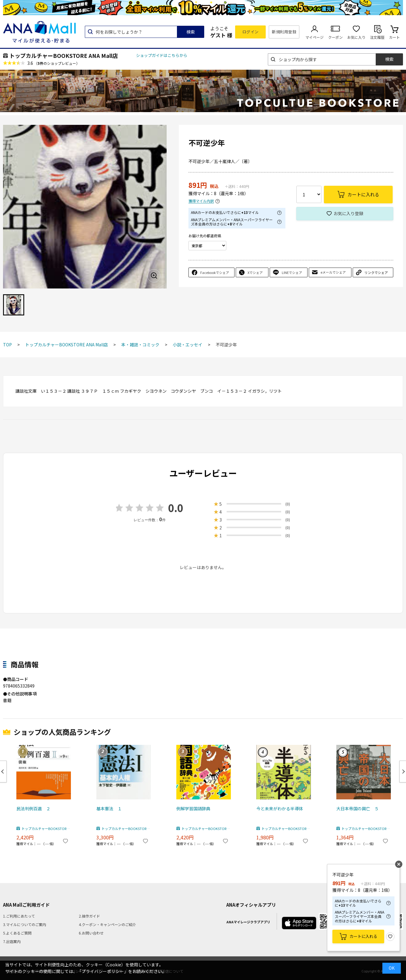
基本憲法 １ (109, 808)
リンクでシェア (376, 272)
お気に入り (356, 37)
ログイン (251, 32)
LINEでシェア (292, 272)
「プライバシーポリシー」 (103, 971)
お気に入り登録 (348, 213)
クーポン (335, 37)
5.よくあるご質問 (17, 933)
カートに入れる (363, 936)
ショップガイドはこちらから (162, 55)
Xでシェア (255, 272)
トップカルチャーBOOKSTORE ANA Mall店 (64, 55)
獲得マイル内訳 (201, 201)
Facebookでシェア (215, 272)
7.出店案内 (12, 941)
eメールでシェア (333, 272)
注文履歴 (377, 37)
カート (394, 37)
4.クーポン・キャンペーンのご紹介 (107, 924)
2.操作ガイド (89, 916)
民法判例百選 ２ (33, 808)
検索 (191, 32)
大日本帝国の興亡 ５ (358, 808)
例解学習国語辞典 (193, 808)
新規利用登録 (284, 32)
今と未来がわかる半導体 (280, 808)
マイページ (314, 37)
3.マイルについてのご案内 (25, 924)
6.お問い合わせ (91, 933)
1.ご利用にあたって (19, 916)
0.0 (176, 508)
